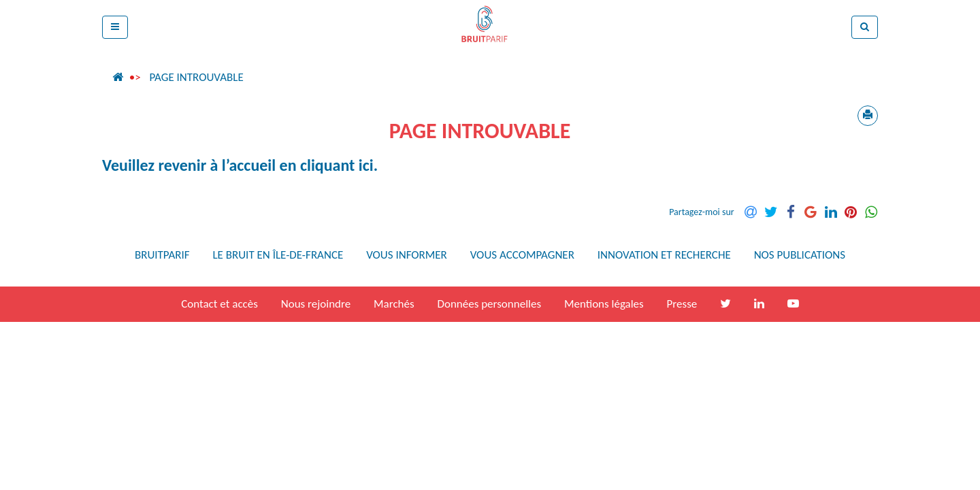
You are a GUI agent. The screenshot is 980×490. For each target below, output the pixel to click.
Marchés (394, 304)
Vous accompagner (522, 255)
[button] (115, 27)
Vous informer (407, 255)
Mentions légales (604, 304)
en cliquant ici (327, 165)
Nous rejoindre (316, 304)
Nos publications (800, 255)
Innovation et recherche (664, 255)
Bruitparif (162, 255)
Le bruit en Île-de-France (278, 255)
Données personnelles (489, 304)
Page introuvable (196, 77)
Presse (682, 304)
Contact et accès (219, 304)
